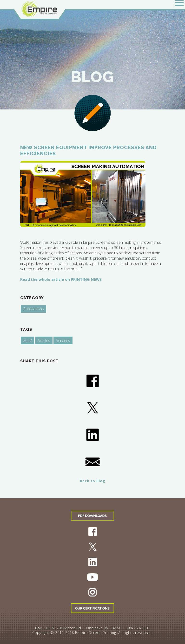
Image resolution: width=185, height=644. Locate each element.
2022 (27, 340)
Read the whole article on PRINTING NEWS (61, 279)
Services (63, 340)
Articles (44, 340)
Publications (33, 309)
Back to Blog (93, 481)
